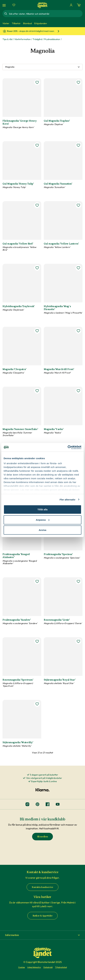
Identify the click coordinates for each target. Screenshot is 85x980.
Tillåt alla (42, 509)
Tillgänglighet (61, 967)
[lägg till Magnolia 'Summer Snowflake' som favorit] (37, 391)
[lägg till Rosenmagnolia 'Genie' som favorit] (78, 581)
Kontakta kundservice (42, 887)
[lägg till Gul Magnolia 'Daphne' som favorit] (78, 82)
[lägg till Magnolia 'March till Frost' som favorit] (78, 331)
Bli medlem (43, 837)
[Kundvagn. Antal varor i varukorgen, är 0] (79, 5)
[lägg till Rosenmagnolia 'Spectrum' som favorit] (37, 641)
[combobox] (45, 14)
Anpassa (43, 520)
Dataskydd (48, 967)
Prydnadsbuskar (52, 39)
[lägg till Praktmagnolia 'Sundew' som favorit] (37, 581)
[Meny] (5, 5)
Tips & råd (7, 39)
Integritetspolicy (34, 967)
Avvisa (42, 530)
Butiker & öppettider (43, 916)
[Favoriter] (14, 5)
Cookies (22, 967)
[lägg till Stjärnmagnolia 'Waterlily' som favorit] (37, 704)
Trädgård (37, 39)
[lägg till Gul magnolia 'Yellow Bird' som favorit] (37, 205)
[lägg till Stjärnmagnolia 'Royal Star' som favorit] (78, 641)
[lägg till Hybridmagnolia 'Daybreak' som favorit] (37, 268)
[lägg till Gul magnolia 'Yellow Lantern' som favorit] (78, 205)
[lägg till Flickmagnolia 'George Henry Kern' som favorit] (37, 82)
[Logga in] (71, 5)
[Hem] (42, 5)
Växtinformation (23, 39)
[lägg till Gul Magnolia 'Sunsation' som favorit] (78, 145)
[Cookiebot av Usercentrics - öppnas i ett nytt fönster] (68, 447)
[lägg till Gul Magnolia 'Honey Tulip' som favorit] (37, 145)
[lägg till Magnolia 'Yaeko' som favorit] (78, 391)
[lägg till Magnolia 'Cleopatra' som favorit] (37, 331)
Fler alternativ (68, 499)
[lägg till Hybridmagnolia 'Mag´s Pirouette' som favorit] (78, 268)
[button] (42, 935)
